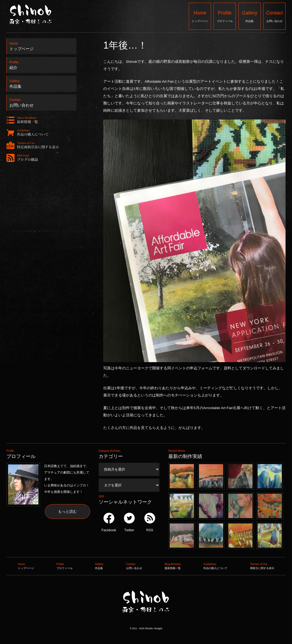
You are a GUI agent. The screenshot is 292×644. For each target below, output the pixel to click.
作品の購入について (215, 566)
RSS (150, 522)
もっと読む (67, 511)
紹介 (42, 64)
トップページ (200, 16)
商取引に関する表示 (262, 566)
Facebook (109, 522)
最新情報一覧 (173, 566)
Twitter (129, 522)
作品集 (250, 16)
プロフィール (225, 16)
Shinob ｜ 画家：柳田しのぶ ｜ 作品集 (146, 623)
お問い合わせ (274, 16)
